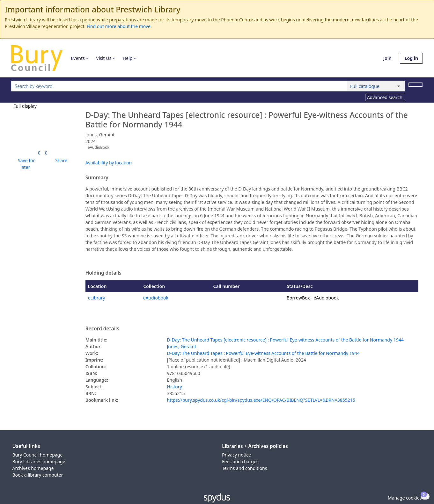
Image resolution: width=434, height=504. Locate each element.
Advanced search (385, 97)
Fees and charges (240, 461)
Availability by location (109, 163)
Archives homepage (33, 468)
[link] (39, 153)
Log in (411, 58)
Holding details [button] (103, 273)
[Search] (416, 85)
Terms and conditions (244, 468)
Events (78, 58)
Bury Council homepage (38, 455)
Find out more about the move (119, 26)
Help (128, 58)
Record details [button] (102, 329)
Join (387, 58)
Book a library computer (38, 475)
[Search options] (376, 86)
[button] (25, 164)
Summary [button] (97, 178)
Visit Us (104, 58)
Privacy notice (236, 455)
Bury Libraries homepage (39, 461)
